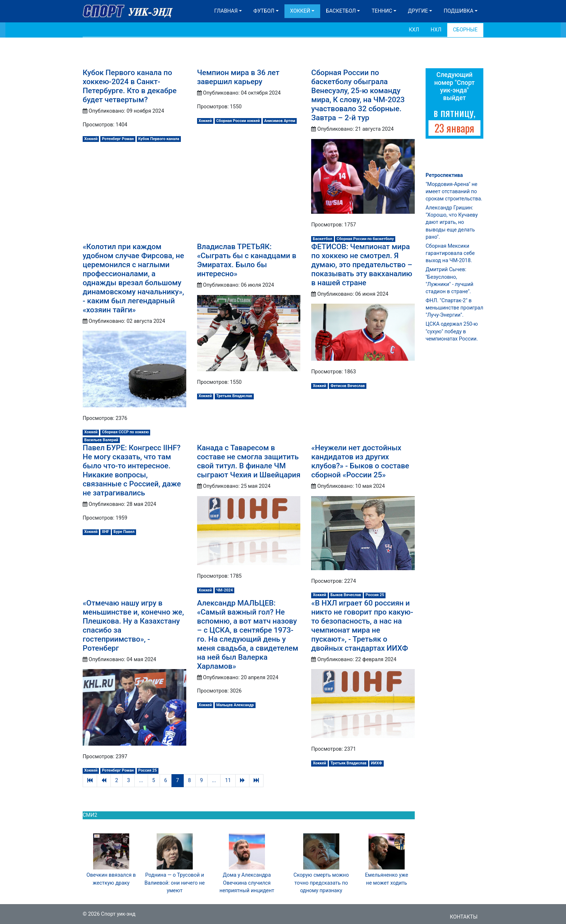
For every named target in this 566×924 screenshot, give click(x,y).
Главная (226, 11)
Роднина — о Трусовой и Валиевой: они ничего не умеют (175, 883)
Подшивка (458, 11)
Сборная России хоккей (238, 121)
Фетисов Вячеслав (348, 386)
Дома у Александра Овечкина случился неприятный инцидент (247, 883)
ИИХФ (377, 763)
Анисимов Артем (280, 121)
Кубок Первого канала (159, 139)
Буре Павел (124, 532)
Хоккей (300, 11)
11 (228, 780)
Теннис (382, 11)
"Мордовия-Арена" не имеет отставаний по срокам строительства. (454, 192)
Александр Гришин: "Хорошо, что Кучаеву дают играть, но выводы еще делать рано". (452, 222)
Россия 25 (375, 595)
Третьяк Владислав (234, 396)
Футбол (264, 11)
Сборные (465, 30)
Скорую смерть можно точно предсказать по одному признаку (321, 883)
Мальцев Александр (235, 705)
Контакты (464, 917)
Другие (418, 11)
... (141, 780)
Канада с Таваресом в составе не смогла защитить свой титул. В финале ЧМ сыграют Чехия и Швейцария (249, 461)
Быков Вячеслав (346, 595)
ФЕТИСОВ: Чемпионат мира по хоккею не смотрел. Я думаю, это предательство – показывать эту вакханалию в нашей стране (362, 265)
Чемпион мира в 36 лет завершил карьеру (238, 77)
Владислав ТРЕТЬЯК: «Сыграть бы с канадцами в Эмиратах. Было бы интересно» (247, 260)
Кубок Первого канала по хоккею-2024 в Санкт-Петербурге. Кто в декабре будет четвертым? (130, 86)
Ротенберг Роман (118, 139)
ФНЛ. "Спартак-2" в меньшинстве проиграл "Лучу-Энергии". (454, 308)
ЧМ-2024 (225, 590)
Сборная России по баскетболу (365, 239)
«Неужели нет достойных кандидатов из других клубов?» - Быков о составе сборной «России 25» (360, 461)
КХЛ (414, 30)
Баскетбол (341, 11)
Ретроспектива (444, 175)
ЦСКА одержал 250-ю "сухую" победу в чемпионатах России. (452, 331)
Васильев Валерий (101, 440)
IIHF (105, 532)
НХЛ (436, 30)
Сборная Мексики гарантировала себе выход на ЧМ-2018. (450, 253)
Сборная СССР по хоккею (125, 432)
